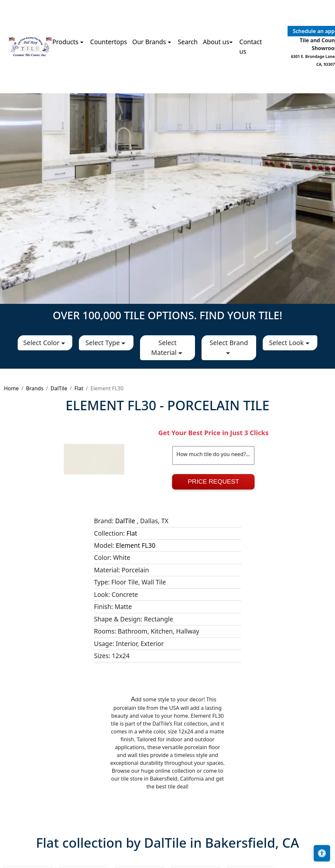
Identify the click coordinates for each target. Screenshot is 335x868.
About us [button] (216, 42)
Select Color (42, 343)
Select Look (287, 343)
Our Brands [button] (150, 42)
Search (188, 42)
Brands (35, 388)
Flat (79, 388)
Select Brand (229, 343)
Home (11, 388)
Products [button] (66, 42)
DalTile (59, 388)
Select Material (165, 348)
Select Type (103, 343)
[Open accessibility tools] (322, 853)
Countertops (109, 42)
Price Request (213, 481)
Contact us (251, 46)
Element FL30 (136, 545)
